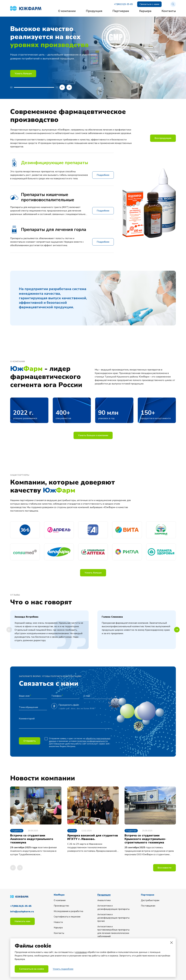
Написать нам (22, 921)
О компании (67, 11)
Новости (58, 922)
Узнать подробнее (63, 969)
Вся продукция (163, 138)
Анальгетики (104, 900)
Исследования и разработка (68, 911)
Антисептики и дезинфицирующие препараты (113, 907)
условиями (81, 952)
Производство (61, 906)
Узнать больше (23, 74)
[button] (62, 87)
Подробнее (103, 175)
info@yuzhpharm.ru (22, 912)
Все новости (164, 868)
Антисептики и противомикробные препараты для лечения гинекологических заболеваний (113, 932)
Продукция (94, 11)
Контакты (169, 11)
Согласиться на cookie (32, 969)
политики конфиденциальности (92, 741)
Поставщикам (148, 906)
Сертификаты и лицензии (67, 917)
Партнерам (121, 11)
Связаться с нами (149, 4)
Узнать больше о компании (93, 435)
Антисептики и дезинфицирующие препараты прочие (113, 918)
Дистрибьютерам (150, 900)
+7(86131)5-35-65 (123, 4)
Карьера (145, 11)
